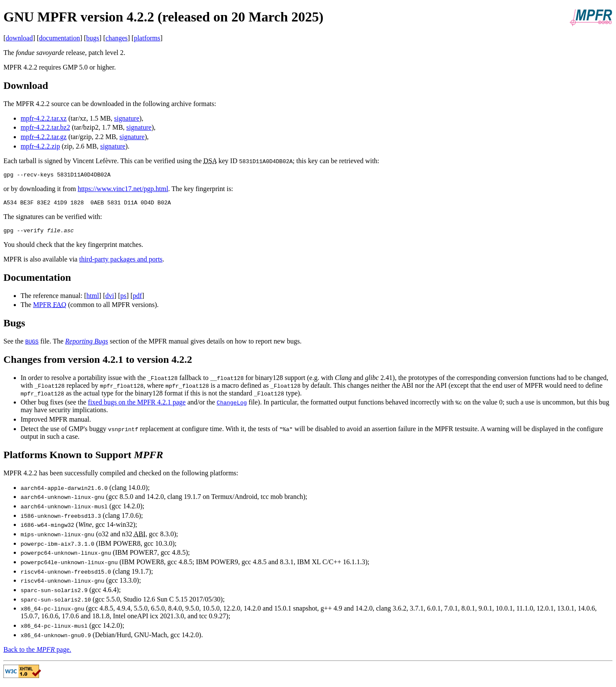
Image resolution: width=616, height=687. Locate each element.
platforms (147, 38)
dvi (109, 299)
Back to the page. (37, 653)
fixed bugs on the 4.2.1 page (137, 406)
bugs (93, 38)
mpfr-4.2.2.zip (40, 146)
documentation (59, 38)
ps (123, 299)
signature (127, 118)
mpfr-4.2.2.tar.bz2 (45, 127)
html (93, 299)
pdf (137, 299)
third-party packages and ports (121, 263)
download (19, 38)
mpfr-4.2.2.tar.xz (44, 118)
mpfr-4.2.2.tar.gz (44, 137)
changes (117, 38)
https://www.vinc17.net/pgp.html (123, 190)
